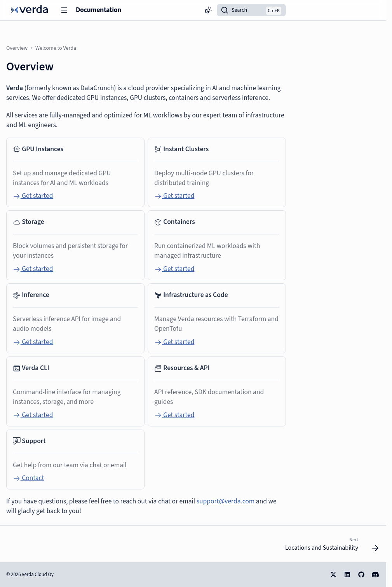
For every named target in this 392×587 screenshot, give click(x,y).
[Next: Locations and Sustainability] (330, 546)
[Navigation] (64, 10)
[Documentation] (29, 10)
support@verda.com (226, 501)
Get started (33, 196)
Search (239, 10)
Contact (28, 478)
